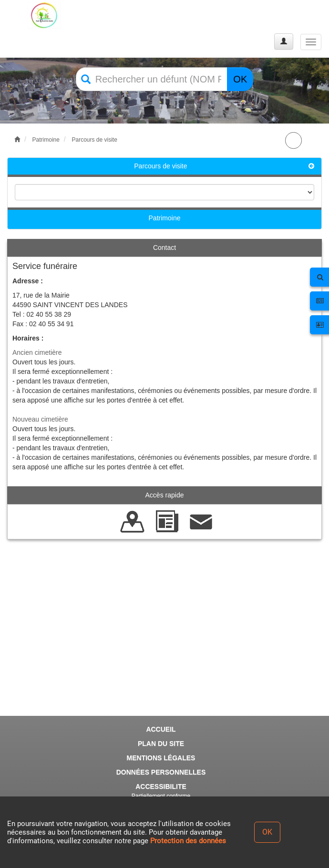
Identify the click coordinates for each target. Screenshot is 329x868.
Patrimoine (46, 140)
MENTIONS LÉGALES (161, 758)
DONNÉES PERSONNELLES (161, 772)
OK (240, 79)
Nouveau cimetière (40, 419)
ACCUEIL (161, 729)
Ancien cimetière (37, 352)
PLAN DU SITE (161, 744)
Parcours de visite (94, 140)
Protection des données (188, 841)
